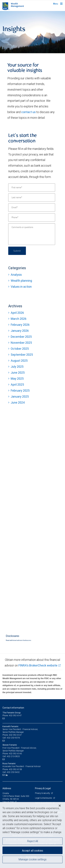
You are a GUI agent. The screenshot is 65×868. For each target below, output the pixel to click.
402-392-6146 (15, 754)
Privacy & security (43, 793)
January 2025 (20, 397)
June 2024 (18, 402)
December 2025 (21, 337)
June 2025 (18, 373)
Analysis (16, 275)
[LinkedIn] (7, 775)
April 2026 (17, 313)
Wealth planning (21, 281)
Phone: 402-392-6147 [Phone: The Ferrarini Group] (12, 715)
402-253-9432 (13, 772)
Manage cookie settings (33, 859)
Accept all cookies (32, 851)
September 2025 (22, 355)
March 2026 (19, 319)
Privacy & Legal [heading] (43, 788)
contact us (28, 112)
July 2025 (17, 367)
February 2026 (20, 325)
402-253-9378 (13, 738)
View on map (8, 802)
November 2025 (21, 343)
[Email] (32, 208)
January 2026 (20, 331)
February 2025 (20, 391)
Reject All (33, 841)
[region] (32, 835)
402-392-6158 (15, 769)
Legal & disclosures (44, 798)
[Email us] (4, 719)
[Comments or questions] (32, 234)
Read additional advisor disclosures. (19, 640)
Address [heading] (7, 788)
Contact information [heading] (13, 708)
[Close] (60, 806)
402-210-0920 (13, 756)
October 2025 (20, 349)
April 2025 (17, 385)
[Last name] (32, 198)
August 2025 (19, 361)
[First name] (32, 188)
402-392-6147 (15, 735)
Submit (17, 251)
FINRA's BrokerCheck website (38, 665)
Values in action (21, 287)
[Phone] (32, 217)
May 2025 (17, 379)
